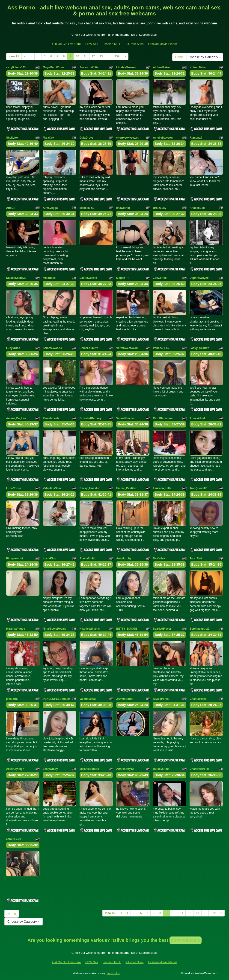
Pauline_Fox (161, 348)
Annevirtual (197, 418)
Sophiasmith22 (199, 629)
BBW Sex (92, 44)
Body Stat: (23, 73)
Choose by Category (205, 57)
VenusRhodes (125, 418)
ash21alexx (14, 839)
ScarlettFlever (162, 629)
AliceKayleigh (15, 769)
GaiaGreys (86, 138)
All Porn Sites (134, 44)
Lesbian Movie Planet (162, 44)
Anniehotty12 (125, 769)
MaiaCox (49, 138)
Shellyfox (12, 138)
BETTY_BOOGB (127, 629)
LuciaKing (50, 558)
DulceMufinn (161, 769)
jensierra (12, 699)
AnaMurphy (124, 558)
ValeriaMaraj (88, 699)
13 (101, 56)
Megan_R (122, 278)
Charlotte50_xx (199, 769)
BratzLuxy (160, 208)
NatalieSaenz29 (16, 278)
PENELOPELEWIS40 (56, 699)
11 (85, 56)
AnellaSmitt (87, 558)
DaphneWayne (199, 278)
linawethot (123, 208)
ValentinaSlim (52, 488)
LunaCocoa (14, 488)
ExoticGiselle (88, 278)
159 (117, 56)
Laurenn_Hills (162, 488)
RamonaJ (196, 138)
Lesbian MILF (112, 44)
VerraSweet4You (127, 348)
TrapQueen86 (198, 488)
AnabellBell (197, 208)
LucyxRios (13, 348)
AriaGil (11, 208)
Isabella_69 (87, 208)
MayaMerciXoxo (53, 67)
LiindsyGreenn (126, 67)
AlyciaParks (161, 699)
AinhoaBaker (161, 67)
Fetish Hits (113, 973)
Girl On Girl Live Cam (66, 44)
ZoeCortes (160, 278)
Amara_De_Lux (16, 418)
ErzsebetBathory (91, 418)
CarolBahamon (163, 418)
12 (93, 56)
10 (77, 56)
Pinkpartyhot (15, 558)
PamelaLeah (51, 418)
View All (14, 56)
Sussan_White (89, 67)
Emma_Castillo (126, 488)
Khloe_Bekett (198, 67)
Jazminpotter (125, 699)
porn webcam (186, 940)
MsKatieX (159, 558)
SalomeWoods (52, 348)
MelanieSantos (89, 769)
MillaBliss (49, 278)
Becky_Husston (90, 488)
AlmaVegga (50, 208)
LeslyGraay (50, 769)
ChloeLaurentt (89, 348)
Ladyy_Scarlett (199, 348)
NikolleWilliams (90, 629)
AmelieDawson (163, 138)
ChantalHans (198, 699)
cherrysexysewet (127, 138)
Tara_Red (196, 558)
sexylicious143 (16, 67)
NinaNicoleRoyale (55, 629)
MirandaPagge (16, 629)
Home (180, 57)
